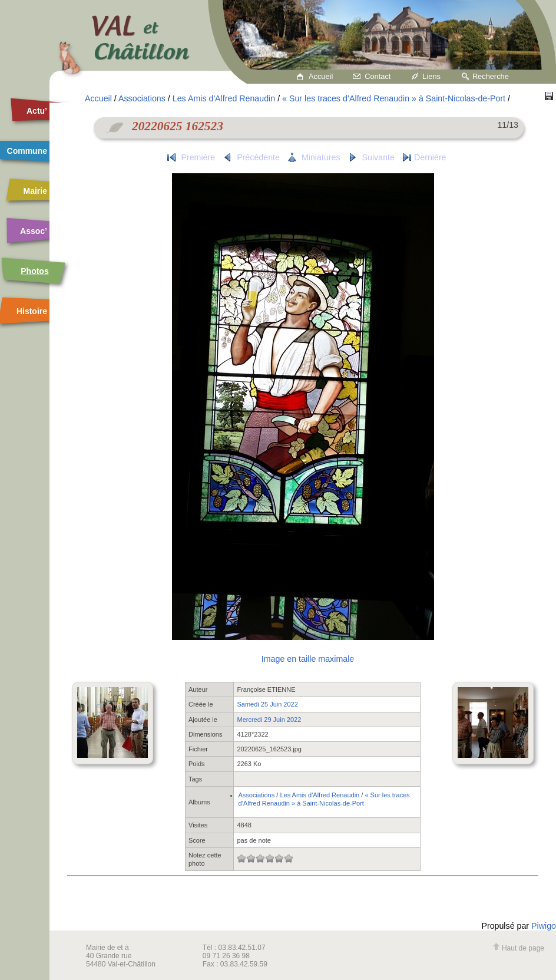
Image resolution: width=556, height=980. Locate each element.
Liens (431, 76)
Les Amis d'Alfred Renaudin (224, 98)
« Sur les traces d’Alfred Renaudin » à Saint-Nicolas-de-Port (394, 98)
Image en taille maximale (308, 659)
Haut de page (518, 948)
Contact (378, 76)
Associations (142, 98)
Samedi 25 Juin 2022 (267, 704)
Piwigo (544, 926)
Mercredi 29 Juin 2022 (269, 720)
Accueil (321, 76)
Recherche (491, 76)
